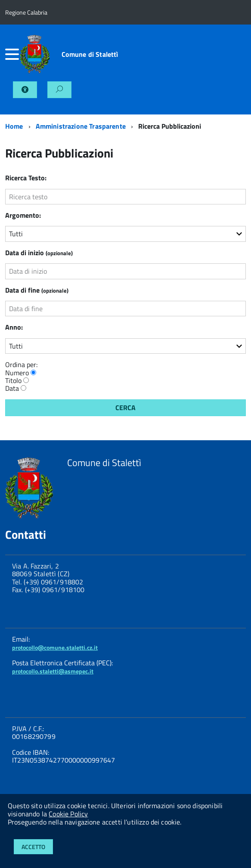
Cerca (125, 408)
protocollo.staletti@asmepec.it (53, 671)
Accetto (33, 847)
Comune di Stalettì (90, 54)
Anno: (14, 327)
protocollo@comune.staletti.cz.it (55, 647)
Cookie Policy (68, 814)
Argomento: (23, 215)
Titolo (13, 380)
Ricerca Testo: (26, 178)
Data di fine (37, 290)
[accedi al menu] (12, 54)
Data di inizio (39, 253)
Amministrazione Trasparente (81, 126)
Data (12, 388)
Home (14, 126)
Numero (17, 373)
